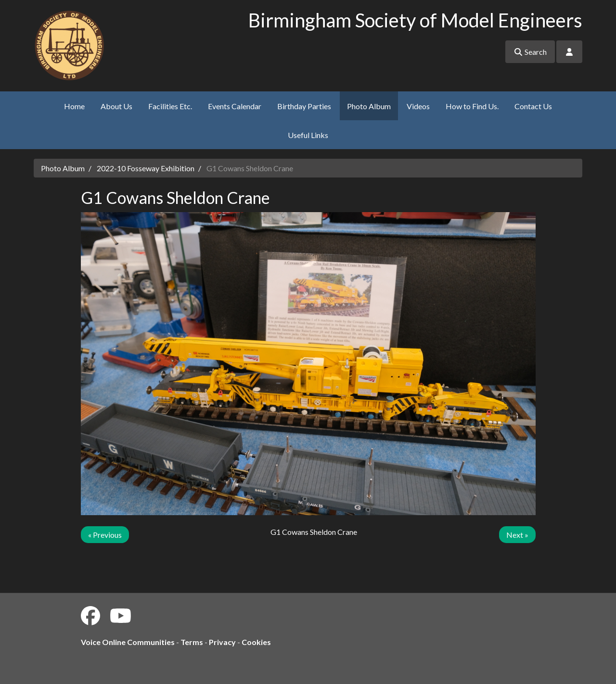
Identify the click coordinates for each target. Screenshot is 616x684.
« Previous (105, 535)
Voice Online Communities (128, 642)
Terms (192, 642)
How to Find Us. (472, 106)
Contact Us (533, 106)
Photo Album (369, 106)
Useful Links (308, 135)
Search (530, 52)
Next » (517, 535)
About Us (116, 106)
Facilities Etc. (170, 106)
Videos (418, 106)
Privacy (222, 642)
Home (74, 106)
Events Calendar (235, 106)
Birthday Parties (304, 106)
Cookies (256, 642)
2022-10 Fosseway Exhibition (146, 168)
